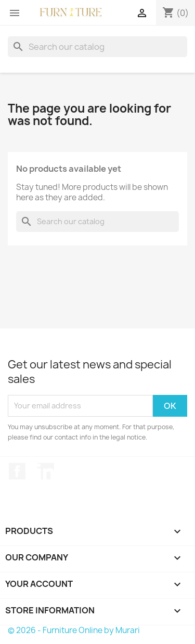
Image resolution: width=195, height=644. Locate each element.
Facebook (17, 471)
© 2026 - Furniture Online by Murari (74, 630)
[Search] (97, 47)
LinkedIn (46, 471)
